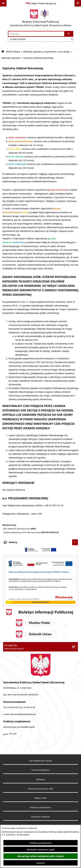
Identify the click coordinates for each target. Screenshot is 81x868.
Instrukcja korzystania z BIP (40, 789)
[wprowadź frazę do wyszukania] (36, 34)
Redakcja (40, 779)
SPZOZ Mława (13, 52)
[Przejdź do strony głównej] (40, 19)
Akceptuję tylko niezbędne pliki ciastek (40, 856)
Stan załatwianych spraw (41, 761)
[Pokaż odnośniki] (3, 3)
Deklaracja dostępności (40, 807)
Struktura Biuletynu (40, 770)
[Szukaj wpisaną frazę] (69, 34)
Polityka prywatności (40, 843)
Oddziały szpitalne (11, 58)
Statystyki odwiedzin (40, 817)
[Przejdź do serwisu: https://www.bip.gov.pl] (41, 3)
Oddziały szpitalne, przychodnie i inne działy (46, 52)
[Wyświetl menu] (78, 3)
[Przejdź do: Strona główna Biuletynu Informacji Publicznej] (3, 52)
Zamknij (41, 863)
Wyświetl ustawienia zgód (41, 849)
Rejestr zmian (41, 798)
